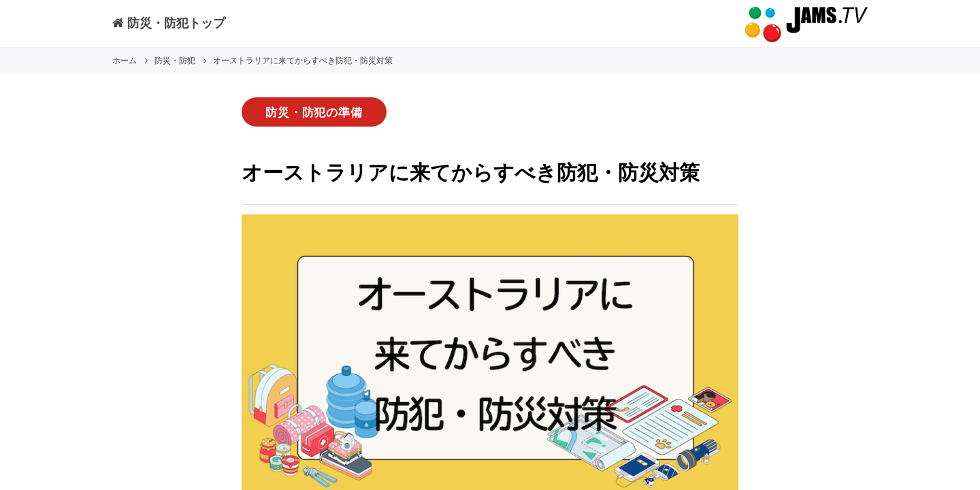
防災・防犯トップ (169, 23)
